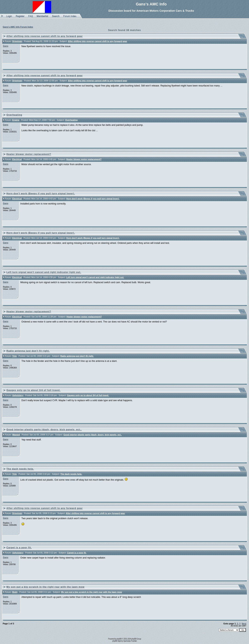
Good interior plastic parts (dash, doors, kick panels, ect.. (44, 430)
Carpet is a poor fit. (19, 548)
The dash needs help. (20, 469)
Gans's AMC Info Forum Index (18, 27)
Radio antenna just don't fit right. (28, 351)
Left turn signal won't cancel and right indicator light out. (44, 272)
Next (244, 624)
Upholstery (18, 395)
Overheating (14, 115)
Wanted (16, 435)
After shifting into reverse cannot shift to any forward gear (45, 36)
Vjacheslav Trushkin (130, 641)
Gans (6, 46)
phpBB (119, 639)
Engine (16, 120)
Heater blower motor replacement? (29, 154)
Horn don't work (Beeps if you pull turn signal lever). (41, 194)
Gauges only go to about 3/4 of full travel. (33, 390)
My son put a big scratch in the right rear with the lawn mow (45, 587)
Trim (14, 356)
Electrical (17, 159)
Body (15, 592)
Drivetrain (17, 41)
